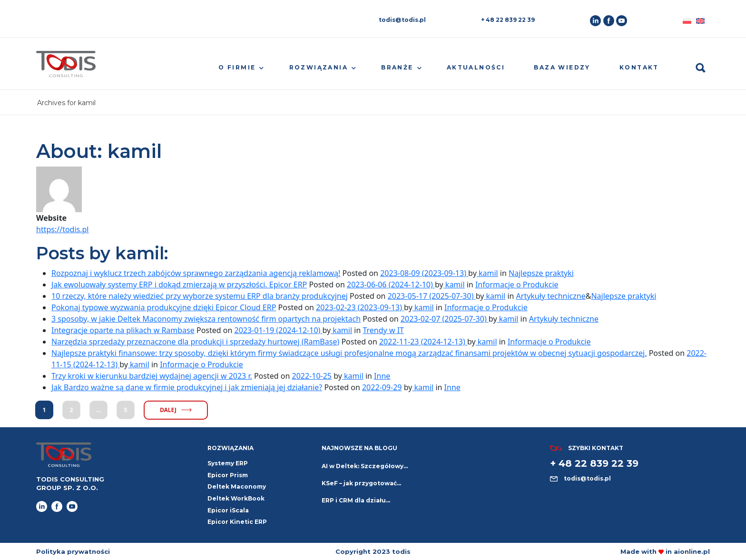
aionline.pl (692, 551)
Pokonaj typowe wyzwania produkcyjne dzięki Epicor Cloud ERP (164, 307)
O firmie (237, 67)
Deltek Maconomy (237, 486)
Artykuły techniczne (551, 296)
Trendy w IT (383, 330)
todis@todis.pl (402, 20)
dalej (176, 410)
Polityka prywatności (73, 551)
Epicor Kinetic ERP (237, 522)
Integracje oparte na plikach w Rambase (123, 330)
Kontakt (639, 67)
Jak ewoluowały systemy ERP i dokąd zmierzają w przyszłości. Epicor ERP (179, 285)
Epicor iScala (228, 510)
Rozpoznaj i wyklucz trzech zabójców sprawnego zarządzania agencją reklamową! (196, 273)
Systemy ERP (228, 463)
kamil (487, 273)
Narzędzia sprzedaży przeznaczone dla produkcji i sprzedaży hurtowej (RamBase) (195, 342)
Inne (382, 376)
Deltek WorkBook (236, 498)
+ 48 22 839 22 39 (508, 20)
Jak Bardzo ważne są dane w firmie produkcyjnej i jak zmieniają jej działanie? (187, 387)
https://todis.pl (62, 229)
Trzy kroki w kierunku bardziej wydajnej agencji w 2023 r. (152, 376)
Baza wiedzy (562, 67)
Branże (397, 67)
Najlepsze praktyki (541, 273)
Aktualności (476, 67)
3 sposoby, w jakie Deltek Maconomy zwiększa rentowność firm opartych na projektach (206, 319)
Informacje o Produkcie (517, 285)
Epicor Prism (228, 475)
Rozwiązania (319, 67)
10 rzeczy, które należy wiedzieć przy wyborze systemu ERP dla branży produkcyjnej (200, 296)
